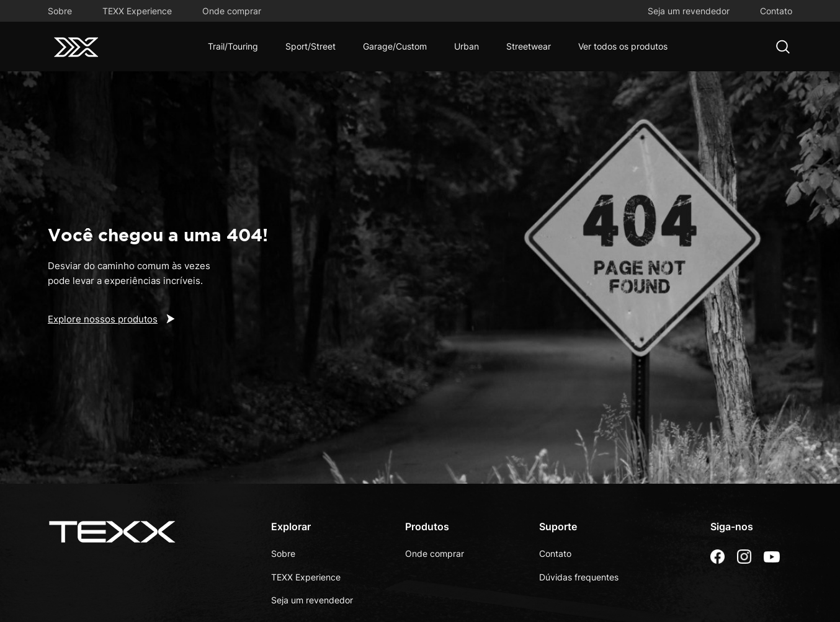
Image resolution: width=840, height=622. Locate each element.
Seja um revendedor (689, 11)
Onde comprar (232, 11)
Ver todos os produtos (623, 46)
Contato (776, 11)
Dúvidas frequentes (579, 577)
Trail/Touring (233, 46)
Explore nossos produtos (103, 319)
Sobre (60, 11)
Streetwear (529, 46)
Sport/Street (311, 46)
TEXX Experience (137, 11)
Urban (467, 46)
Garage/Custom (395, 46)
